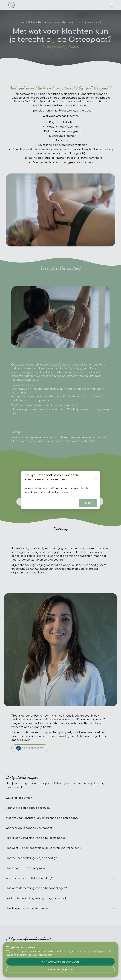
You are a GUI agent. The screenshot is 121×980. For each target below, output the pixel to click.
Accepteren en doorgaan (61, 962)
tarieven (65, 492)
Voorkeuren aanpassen (60, 970)
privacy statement (40, 955)
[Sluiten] (96, 477)
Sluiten (88, 503)
